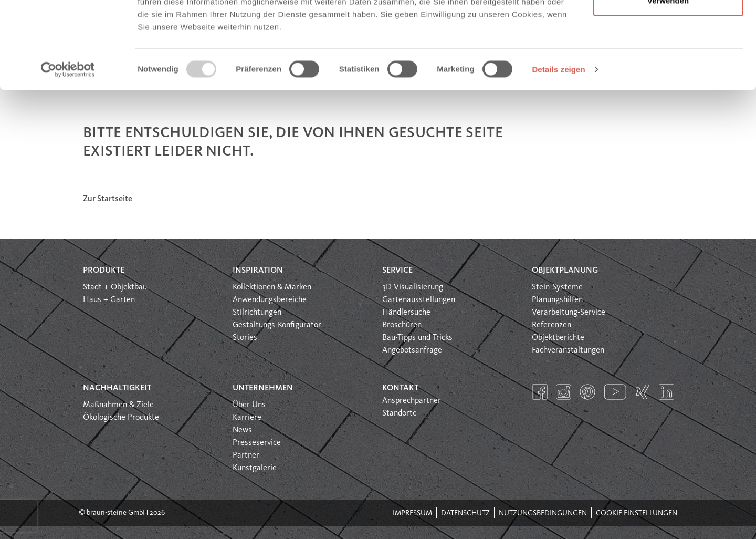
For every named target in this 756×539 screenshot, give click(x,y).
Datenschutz (465, 513)
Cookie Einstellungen (637, 513)
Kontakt (400, 388)
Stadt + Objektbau (115, 287)
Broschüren (402, 325)
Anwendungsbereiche (270, 300)
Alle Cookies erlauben (669, 28)
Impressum (412, 513)
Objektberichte (558, 338)
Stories (245, 338)
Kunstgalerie (255, 468)
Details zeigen (558, 144)
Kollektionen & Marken (272, 287)
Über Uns (249, 405)
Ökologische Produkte (121, 418)
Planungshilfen (557, 300)
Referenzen (552, 325)
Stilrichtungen (257, 313)
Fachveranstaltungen (568, 350)
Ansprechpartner (412, 401)
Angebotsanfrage (412, 350)
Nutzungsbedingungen (543, 513)
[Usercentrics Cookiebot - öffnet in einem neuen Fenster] (68, 144)
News (242, 430)
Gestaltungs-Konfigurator (277, 325)
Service (397, 271)
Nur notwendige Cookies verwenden (668, 69)
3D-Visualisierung (413, 287)
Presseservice (257, 443)
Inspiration (258, 271)
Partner (246, 455)
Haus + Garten (109, 300)
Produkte (104, 271)
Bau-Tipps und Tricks (417, 338)
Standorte (400, 413)
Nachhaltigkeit (117, 388)
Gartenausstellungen (419, 300)
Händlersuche (406, 313)
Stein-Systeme (557, 287)
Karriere (247, 418)
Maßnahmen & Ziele (118, 405)
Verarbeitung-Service (569, 313)
